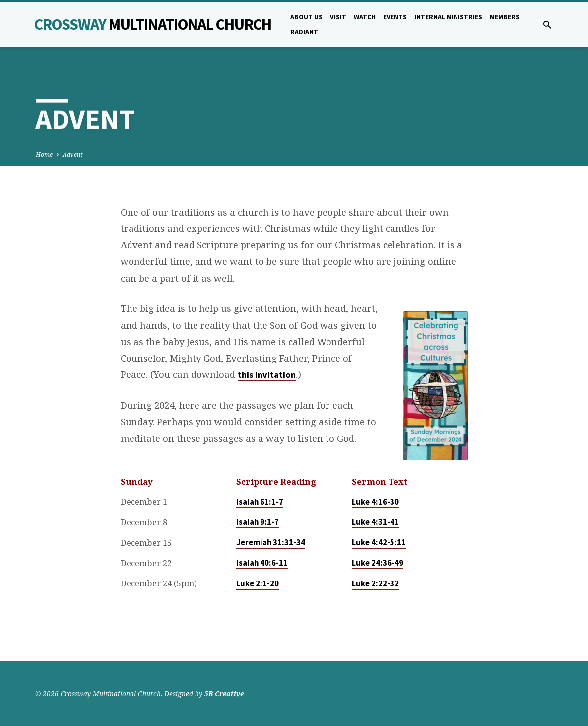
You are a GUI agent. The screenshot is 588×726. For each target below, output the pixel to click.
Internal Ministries (448, 17)
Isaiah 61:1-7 (260, 502)
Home (44, 155)
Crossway (153, 24)
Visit (338, 17)
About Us (306, 17)
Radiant (304, 32)
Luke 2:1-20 (258, 584)
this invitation (267, 375)
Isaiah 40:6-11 (262, 563)
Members (505, 17)
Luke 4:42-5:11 (379, 543)
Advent (73, 155)
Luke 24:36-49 (378, 563)
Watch (365, 17)
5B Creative (224, 693)
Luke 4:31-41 (375, 522)
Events (395, 17)
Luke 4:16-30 (375, 502)
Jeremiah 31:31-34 (271, 543)
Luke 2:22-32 (375, 584)
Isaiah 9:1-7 (258, 522)
